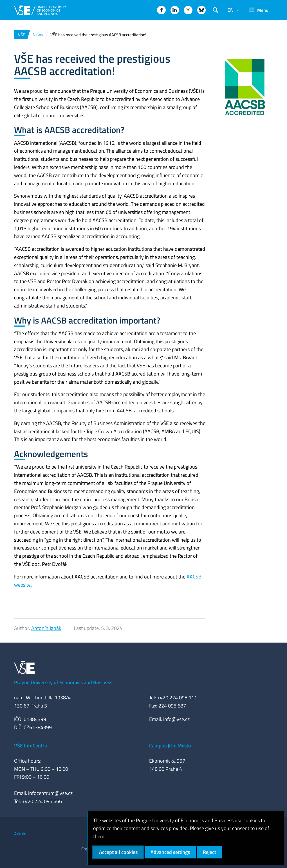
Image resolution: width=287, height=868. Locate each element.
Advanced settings (170, 852)
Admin (20, 834)
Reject (209, 852)
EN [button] (230, 10)
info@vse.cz (176, 719)
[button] (161, 10)
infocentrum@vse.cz (50, 793)
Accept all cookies (118, 852)
